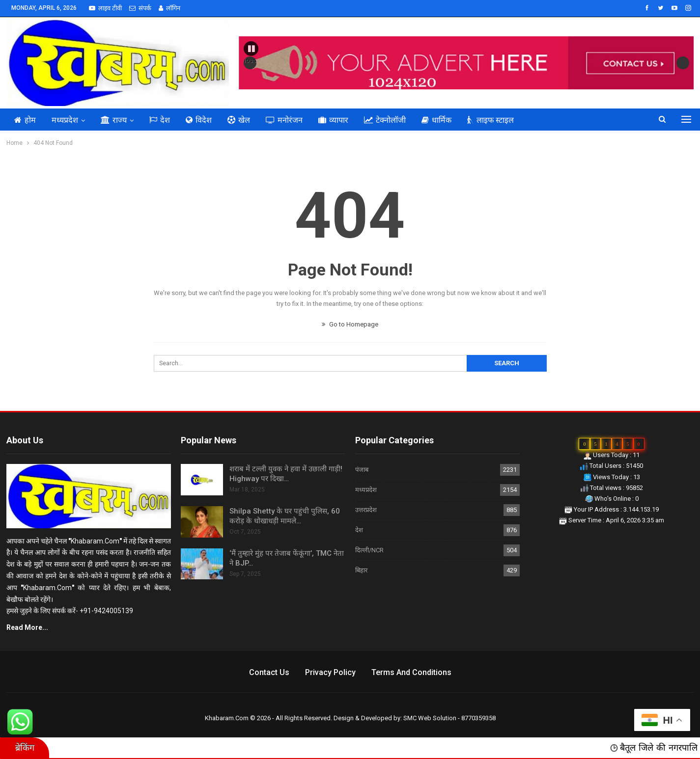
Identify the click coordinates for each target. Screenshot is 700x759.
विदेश (199, 120)
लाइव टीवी (105, 8)
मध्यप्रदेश (65, 120)
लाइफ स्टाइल (490, 120)
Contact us (269, 672)
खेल (239, 120)
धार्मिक (436, 120)
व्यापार (333, 120)
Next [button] (683, 63)
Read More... (27, 627)
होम (25, 120)
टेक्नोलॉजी (385, 120)
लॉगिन (169, 8)
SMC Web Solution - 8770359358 (449, 718)
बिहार (361, 570)
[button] (251, 49)
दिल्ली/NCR (369, 550)
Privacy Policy (330, 672)
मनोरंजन (284, 120)
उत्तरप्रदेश (366, 510)
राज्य (114, 120)
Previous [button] (250, 60)
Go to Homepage (350, 324)
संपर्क (140, 8)
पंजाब (362, 470)
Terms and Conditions (411, 672)
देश (160, 120)
